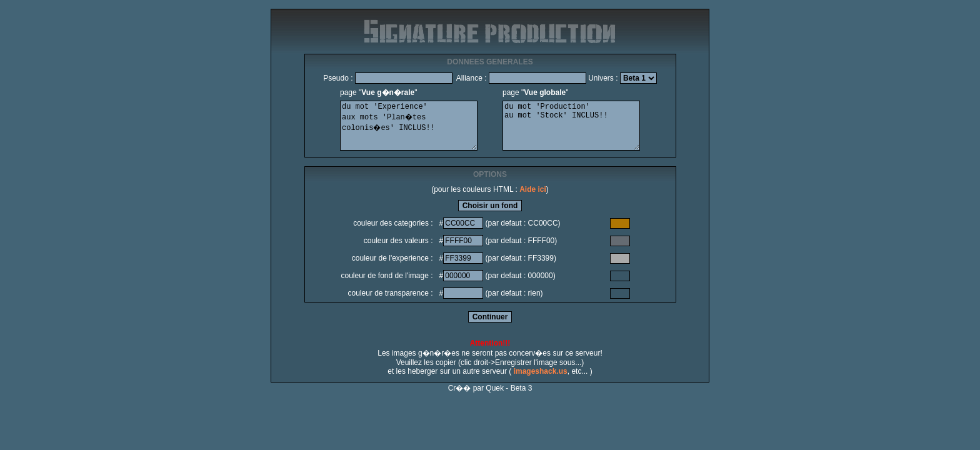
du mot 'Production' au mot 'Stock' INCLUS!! (571, 126)
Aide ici (533, 189)
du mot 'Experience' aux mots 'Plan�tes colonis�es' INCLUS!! (409, 126)
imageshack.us (541, 371)
